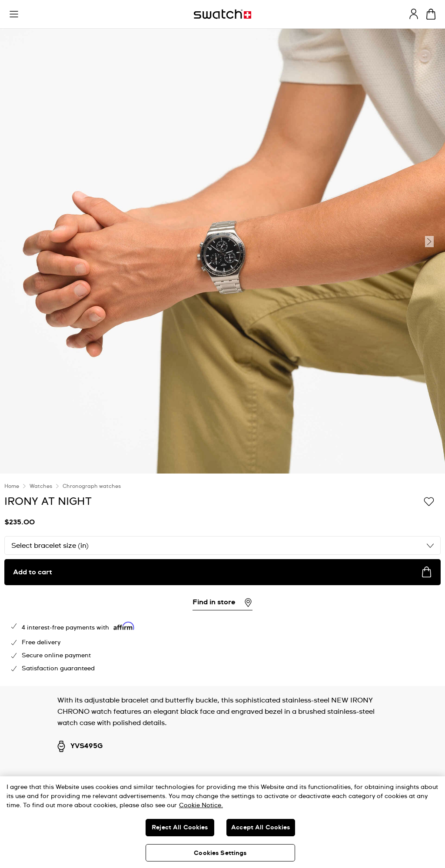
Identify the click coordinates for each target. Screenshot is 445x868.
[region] (222, 822)
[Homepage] (222, 14)
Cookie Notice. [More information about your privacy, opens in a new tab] (201, 805)
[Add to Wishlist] (429, 501)
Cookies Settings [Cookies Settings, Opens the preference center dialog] (220, 853)
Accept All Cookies (261, 828)
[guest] (414, 14)
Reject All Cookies (180, 828)
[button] (14, 14)
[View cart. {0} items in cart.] (431, 14)
